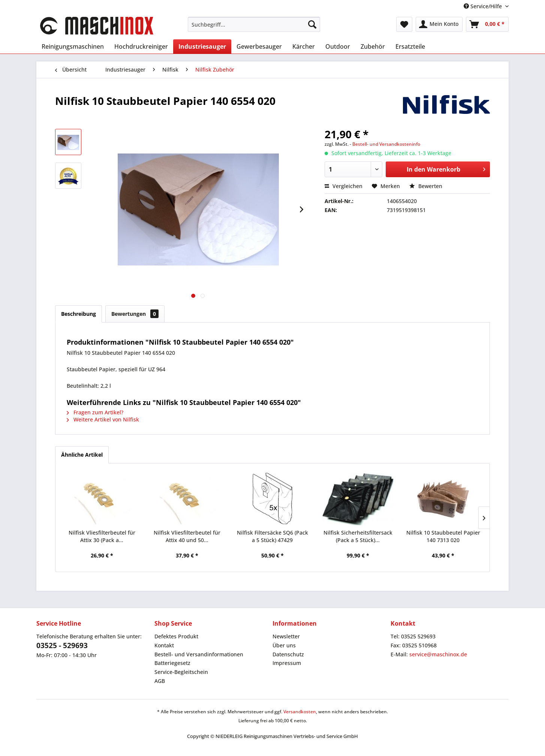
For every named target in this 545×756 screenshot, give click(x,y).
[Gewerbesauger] (259, 46)
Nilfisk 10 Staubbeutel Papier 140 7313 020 (443, 536)
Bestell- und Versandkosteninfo (386, 144)
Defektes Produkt (176, 636)
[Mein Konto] (439, 24)
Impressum (287, 663)
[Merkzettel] (404, 24)
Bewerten (426, 186)
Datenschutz (288, 654)
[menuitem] (254, 24)
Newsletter (286, 636)
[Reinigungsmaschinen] (73, 46)
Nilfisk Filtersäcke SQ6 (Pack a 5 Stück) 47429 (272, 536)
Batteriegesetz (172, 663)
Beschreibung (79, 314)
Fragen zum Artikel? (95, 412)
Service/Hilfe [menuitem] (484, 6)
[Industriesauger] (202, 46)
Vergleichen (344, 186)
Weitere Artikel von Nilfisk (103, 419)
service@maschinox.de (438, 654)
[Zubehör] (373, 46)
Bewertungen (135, 314)
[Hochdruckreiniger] (141, 46)
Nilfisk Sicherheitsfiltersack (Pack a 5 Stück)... (358, 536)
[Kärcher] (304, 46)
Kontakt (164, 645)
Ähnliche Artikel (82, 455)
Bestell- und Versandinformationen (199, 654)
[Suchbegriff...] (254, 24)
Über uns (284, 645)
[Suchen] (312, 24)
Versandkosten (300, 712)
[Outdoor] (338, 46)
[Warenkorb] (487, 24)
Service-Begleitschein (181, 672)
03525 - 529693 (62, 645)
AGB (160, 681)
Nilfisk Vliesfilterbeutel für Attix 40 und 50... (187, 536)
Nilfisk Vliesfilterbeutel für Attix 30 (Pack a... (102, 536)
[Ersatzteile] (410, 46)
